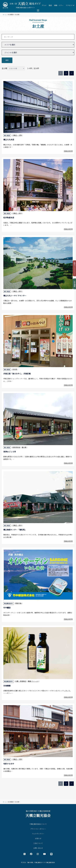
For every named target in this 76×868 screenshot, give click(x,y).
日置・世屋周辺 (21, 681)
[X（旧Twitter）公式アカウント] (25, 854)
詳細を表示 (68, 151)
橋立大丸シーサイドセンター (15, 296)
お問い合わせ (38, 848)
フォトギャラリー (38, 834)
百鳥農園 (7, 686)
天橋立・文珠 (17, 759)
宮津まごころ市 (10, 452)
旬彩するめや (9, 764)
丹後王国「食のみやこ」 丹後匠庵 (17, 374)
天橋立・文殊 (17, 135)
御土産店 (7, 135)
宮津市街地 (16, 447)
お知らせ (38, 838)
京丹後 (15, 369)
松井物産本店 (9, 218)
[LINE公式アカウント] (51, 854)
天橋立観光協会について (38, 824)
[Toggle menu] (38, 10)
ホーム (5, 15)
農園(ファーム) (33, 681)
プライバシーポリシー (38, 829)
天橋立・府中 (17, 213)
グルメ (44, 5)
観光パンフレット (74, 268)
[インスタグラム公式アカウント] (38, 854)
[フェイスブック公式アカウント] (31, 854)
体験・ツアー (59, 5)
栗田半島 (18, 603)
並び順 (13, 68)
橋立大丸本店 (9, 140)
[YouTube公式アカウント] (44, 854)
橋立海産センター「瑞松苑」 (15, 530)
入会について (38, 843)
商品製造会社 (8, 603)
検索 (7, 60)
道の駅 (24, 447)
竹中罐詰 (7, 608)
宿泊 (50, 5)
